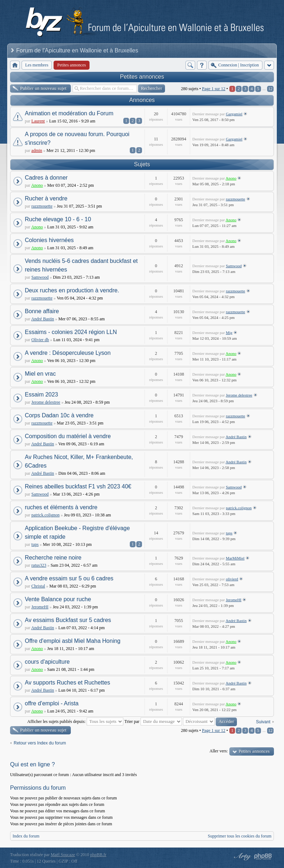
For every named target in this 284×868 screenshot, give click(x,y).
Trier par (153, 721)
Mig (229, 333)
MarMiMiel (235, 558)
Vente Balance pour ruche (58, 599)
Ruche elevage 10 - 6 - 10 (58, 219)
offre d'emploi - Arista (52, 703)
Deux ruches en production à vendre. (72, 290)
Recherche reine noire (53, 558)
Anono (37, 185)
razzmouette (42, 206)
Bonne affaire (42, 311)
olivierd (232, 579)
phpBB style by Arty (242, 857)
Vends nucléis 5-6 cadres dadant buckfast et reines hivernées (81, 265)
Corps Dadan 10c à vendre (59, 415)
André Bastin (43, 319)
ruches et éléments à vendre (61, 507)
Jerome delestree (46, 402)
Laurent (38, 121)
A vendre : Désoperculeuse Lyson (68, 353)
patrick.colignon (45, 515)
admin (37, 150)
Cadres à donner (46, 178)
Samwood (40, 277)
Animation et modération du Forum (69, 113)
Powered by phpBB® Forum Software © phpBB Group (263, 857)
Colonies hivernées (49, 240)
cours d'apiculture (47, 662)
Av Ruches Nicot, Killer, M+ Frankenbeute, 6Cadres (79, 461)
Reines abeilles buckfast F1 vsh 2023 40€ (78, 486)
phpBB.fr (98, 855)
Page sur (214, 89)
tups (35, 544)
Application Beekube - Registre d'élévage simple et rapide (77, 532)
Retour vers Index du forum (40, 743)
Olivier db (40, 340)
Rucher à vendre (46, 198)
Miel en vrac (40, 374)
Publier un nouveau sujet (43, 88)
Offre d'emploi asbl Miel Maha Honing (73, 641)
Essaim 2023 (42, 394)
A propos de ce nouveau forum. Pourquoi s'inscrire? (77, 138)
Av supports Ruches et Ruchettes (67, 683)
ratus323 (39, 565)
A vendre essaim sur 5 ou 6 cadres (69, 578)
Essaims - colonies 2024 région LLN (71, 332)
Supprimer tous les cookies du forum (240, 836)
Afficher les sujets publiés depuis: (75, 721)
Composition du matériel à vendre (68, 436)
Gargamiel (234, 114)
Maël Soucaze (63, 855)
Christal (38, 586)
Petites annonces (142, 77)
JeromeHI (40, 607)
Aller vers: (219, 751)
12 (270, 89)
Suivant (263, 722)
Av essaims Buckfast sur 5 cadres (68, 620)
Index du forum (26, 836)
